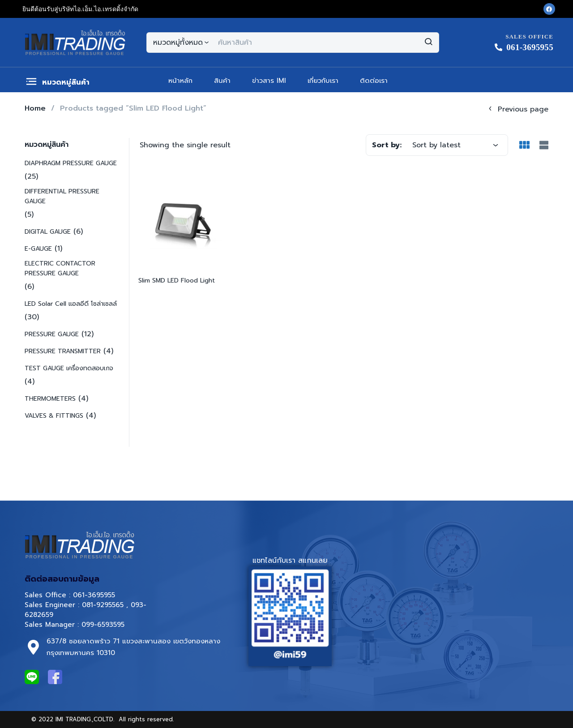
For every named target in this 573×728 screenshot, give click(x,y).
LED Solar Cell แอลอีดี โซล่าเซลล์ (71, 304)
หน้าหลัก (180, 81)
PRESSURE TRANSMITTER (63, 351)
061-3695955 (94, 595)
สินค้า (222, 81)
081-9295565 (103, 605)
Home (35, 108)
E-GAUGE (38, 249)
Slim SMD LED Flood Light (177, 280)
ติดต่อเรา (374, 81)
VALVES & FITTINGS (54, 416)
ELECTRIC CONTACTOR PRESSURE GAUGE (60, 268)
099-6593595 (104, 625)
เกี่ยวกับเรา (323, 81)
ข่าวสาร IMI (269, 81)
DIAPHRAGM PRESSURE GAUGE (71, 163)
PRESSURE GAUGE (52, 334)
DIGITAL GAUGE (48, 232)
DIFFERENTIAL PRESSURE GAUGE (62, 196)
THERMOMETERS (50, 399)
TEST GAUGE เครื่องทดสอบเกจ (69, 368)
